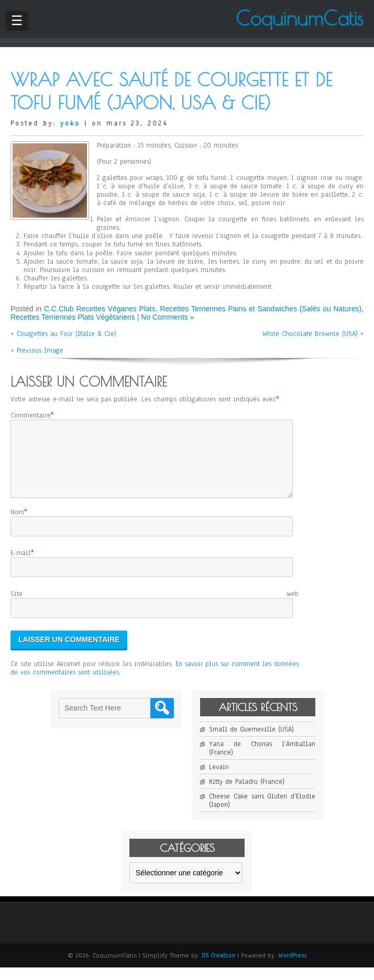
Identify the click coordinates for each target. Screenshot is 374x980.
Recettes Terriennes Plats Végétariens (73, 317)
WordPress (292, 968)
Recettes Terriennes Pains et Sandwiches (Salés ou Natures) (261, 309)
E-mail (21, 566)
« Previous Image (37, 351)
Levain (219, 780)
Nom (17, 525)
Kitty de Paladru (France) (247, 794)
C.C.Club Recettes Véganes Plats (100, 309)
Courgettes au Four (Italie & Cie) (67, 334)
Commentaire (31, 415)
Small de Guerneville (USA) (251, 742)
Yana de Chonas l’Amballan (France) (262, 761)
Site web (155, 606)
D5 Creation (218, 968)
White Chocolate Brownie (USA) (310, 334)
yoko (70, 123)
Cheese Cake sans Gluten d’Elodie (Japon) (262, 813)
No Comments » (167, 317)
